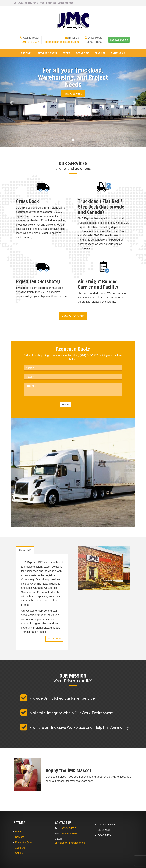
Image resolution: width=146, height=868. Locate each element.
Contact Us (118, 53)
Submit (65, 405)
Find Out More (54, 639)
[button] (11, 102)
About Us (100, 53)
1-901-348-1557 (68, 828)
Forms (67, 53)
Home (18, 831)
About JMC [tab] (25, 550)
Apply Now (82, 53)
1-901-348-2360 (69, 834)
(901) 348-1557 (30, 42)
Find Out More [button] (73, 94)
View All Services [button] (73, 316)
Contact (19, 853)
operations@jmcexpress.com (62, 42)
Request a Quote (119, 40)
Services (26, 53)
